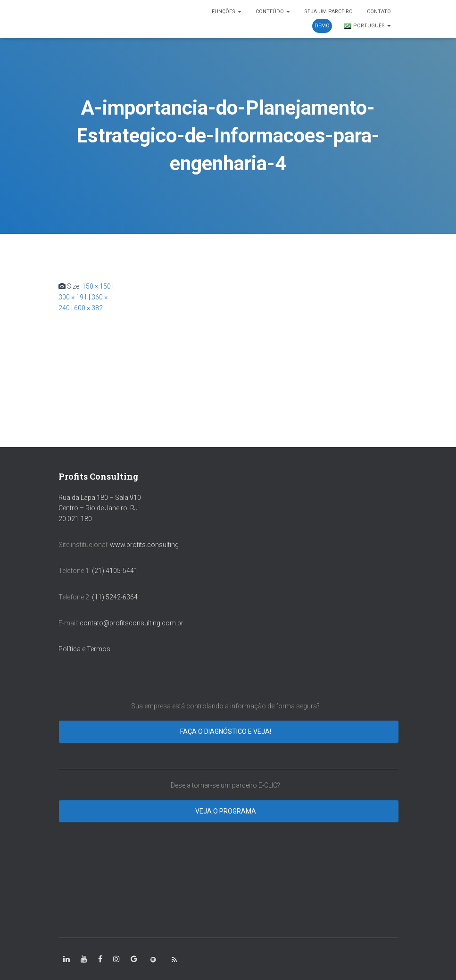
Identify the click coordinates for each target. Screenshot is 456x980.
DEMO (322, 26)
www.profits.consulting (144, 545)
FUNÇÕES (227, 12)
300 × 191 (73, 297)
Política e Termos (84, 649)
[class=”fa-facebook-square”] (100, 959)
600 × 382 (88, 308)
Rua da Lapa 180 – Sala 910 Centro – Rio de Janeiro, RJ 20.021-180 (100, 508)
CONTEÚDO (273, 12)
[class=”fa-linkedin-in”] (66, 959)
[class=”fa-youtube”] (84, 959)
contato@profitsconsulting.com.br (132, 623)
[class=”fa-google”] (134, 959)
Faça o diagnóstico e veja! (226, 731)
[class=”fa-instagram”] (116, 959)
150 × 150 (96, 286)
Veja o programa (226, 811)
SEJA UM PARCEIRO (328, 12)
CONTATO (379, 12)
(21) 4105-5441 (115, 571)
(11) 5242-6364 (116, 597)
